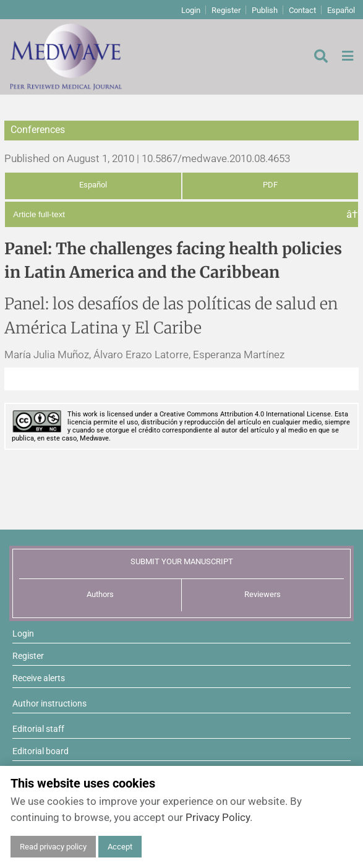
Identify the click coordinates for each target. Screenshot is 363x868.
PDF (270, 185)
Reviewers (263, 594)
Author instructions (49, 703)
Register (226, 10)
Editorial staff (38, 729)
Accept (120, 847)
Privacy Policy (218, 817)
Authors (100, 594)
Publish (265, 10)
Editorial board (41, 751)
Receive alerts (39, 678)
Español (341, 10)
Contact (302, 10)
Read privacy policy (53, 847)
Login (191, 10)
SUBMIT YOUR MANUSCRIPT (182, 561)
